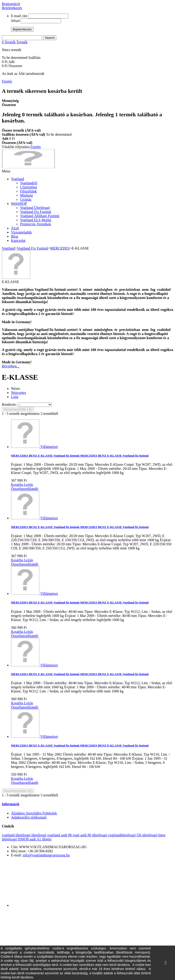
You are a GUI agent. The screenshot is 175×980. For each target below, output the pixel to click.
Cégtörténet (29, 187)
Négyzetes (19, 393)
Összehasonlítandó (25, 489)
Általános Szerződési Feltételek (34, 813)
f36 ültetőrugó (147, 835)
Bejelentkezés (12, 8)
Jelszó (15, 21)
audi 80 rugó (71, 835)
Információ (10, 804)
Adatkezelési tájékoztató (29, 817)
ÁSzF (15, 228)
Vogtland (17, 179)
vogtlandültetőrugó (122, 835)
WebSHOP (19, 204)
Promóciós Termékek (36, 224)
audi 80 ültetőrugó (94, 835)
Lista (15, 397)
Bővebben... (11, 366)
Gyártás (26, 199)
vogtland (54, 835)
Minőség (26, 195)
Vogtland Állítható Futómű (40, 216)
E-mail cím (19, 16)
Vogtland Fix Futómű (36, 212)
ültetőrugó (39, 835)
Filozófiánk (28, 191)
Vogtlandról (29, 183)
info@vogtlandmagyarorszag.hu (46, 855)
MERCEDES (60, 248)
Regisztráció (11, 4)
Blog (14, 236)
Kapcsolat (18, 240)
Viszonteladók (21, 232)
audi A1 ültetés (41, 839)
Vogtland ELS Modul (36, 220)
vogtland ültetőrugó (17, 835)
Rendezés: (9, 404)
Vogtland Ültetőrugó (35, 208)
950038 (24, 839)
